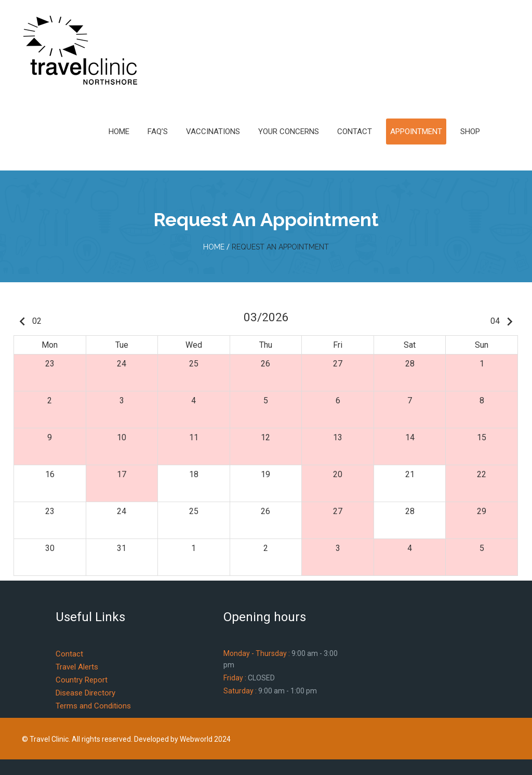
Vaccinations (213, 132)
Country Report (82, 680)
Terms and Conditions (93, 706)
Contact (355, 132)
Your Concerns (289, 132)
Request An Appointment (280, 247)
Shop (470, 132)
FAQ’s (158, 132)
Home (119, 132)
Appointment (416, 132)
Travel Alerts (77, 667)
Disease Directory (85, 693)
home (214, 247)
